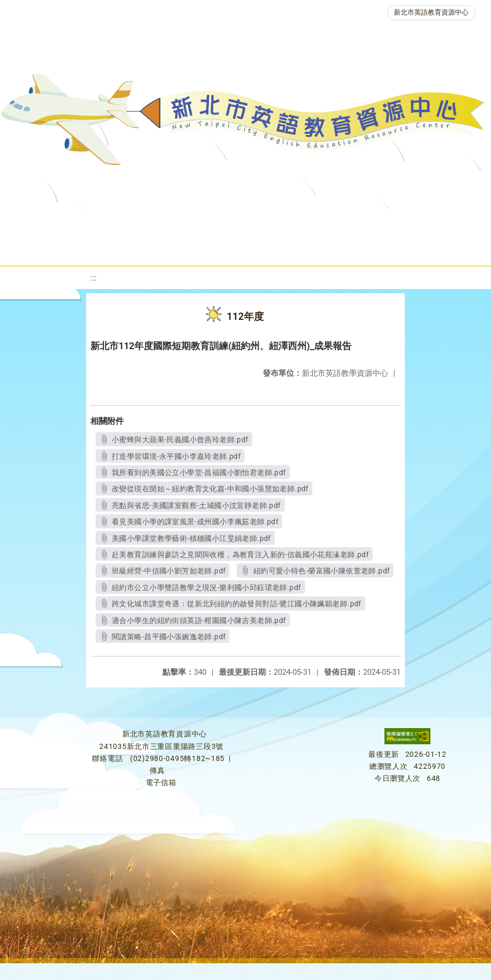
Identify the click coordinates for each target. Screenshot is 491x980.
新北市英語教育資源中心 (431, 12)
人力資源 (169, 248)
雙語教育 (310, 248)
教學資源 (226, 222)
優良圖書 (359, 222)
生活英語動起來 (239, 248)
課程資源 (167, 222)
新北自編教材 (293, 222)
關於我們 (60, 222)
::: (93, 278)
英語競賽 (109, 248)
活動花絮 (369, 248)
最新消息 (120, 222)
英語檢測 (418, 222)
